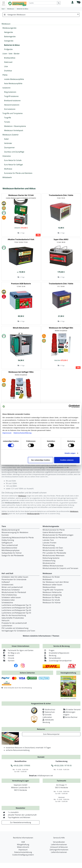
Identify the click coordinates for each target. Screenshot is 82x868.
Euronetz (5, 535)
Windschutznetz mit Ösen (53, 548)
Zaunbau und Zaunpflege (14, 152)
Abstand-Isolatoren (12, 105)
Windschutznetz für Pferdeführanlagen (58, 535)
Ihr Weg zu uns (11, 653)
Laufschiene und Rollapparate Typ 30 (16, 608)
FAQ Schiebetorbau (9, 595)
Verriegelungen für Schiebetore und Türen (18, 631)
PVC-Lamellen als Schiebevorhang (15, 628)
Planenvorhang (49, 545)
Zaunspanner (9, 148)
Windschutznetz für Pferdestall (55, 538)
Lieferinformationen (59, 845)
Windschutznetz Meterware (54, 555)
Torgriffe (8, 118)
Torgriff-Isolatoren (11, 96)
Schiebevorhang (49, 561)
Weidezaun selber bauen (52, 585)
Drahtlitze (8, 71)
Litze (6, 66)
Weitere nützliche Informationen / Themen (41, 636)
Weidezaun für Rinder (51, 577)
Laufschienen (7, 626)
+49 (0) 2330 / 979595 (20, 766)
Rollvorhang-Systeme (51, 558)
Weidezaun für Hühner (52, 603)
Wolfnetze (8, 169)
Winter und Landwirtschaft (12, 587)
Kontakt (8, 655)
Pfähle (5, 75)
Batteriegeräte (10, 37)
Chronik (8, 658)
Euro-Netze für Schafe (13, 160)
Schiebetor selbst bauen (11, 597)
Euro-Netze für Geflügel (13, 165)
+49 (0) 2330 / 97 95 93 (62, 766)
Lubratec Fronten (50, 543)
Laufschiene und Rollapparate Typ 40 (16, 610)
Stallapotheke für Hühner (12, 553)
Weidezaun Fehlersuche (52, 592)
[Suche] (43, 3)
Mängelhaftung (23, 845)
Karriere (8, 661)
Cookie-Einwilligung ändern (23, 855)
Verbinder (8, 143)
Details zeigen (70, 453)
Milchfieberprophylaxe (11, 550)
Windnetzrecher (49, 563)
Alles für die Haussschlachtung (14, 615)
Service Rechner (71, 717)
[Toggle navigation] (4, 3)
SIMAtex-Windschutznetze (53, 566)
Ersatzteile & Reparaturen (56, 653)
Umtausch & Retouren (59, 847)
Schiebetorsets (7, 585)
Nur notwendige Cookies (41, 460)
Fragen (49, 650)
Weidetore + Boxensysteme (15, 126)
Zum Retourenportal (51, 734)
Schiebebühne (7, 603)
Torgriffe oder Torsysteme (53, 590)
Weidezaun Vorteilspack (14, 130)
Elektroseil (8, 62)
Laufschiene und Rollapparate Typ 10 (16, 605)
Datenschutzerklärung (23, 433)
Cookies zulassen (67, 460)
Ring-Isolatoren (10, 92)
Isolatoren (6, 88)
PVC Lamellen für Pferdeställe (54, 553)
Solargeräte (9, 41)
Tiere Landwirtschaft (10, 545)
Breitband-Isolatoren (12, 101)
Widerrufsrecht (23, 847)
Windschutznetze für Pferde (54, 530)
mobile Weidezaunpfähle (14, 79)
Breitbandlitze (10, 58)
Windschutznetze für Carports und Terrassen (60, 568)
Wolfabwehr (47, 579)
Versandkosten (52, 658)
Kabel (6, 139)
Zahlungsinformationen (59, 850)
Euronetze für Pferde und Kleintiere (18, 173)
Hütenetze (7, 156)
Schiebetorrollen (8, 600)
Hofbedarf (6, 582)
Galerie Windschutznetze (53, 532)
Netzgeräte (9, 32)
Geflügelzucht (7, 543)
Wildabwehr (7, 177)
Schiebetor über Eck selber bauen (15, 577)
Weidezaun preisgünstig (52, 595)
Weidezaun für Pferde (51, 597)
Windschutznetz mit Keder (53, 550)
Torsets (7, 122)
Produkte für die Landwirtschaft (14, 623)
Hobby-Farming (8, 540)
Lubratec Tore (48, 540)
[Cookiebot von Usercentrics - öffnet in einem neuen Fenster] (70, 406)
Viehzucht (5, 620)
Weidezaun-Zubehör (11, 135)
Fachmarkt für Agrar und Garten (17, 650)
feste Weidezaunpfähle (13, 83)
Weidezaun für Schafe (51, 600)
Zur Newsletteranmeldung (21, 822)
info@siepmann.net (45, 776)
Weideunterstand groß (11, 530)
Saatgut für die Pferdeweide (13, 555)
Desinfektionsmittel (9, 548)
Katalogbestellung (68, 673)
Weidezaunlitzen (49, 587)
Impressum (7, 433)
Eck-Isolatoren (10, 109)
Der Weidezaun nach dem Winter (56, 582)
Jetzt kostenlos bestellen (68, 698)
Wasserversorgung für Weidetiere (15, 532)
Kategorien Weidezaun (41, 15)
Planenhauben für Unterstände (14, 579)
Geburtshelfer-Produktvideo (13, 618)
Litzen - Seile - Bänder (11, 54)
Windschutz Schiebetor (11, 590)
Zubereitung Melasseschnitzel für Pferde (18, 538)
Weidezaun (22, 496)
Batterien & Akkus (12, 45)
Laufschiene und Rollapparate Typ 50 (16, 613)
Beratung (49, 655)
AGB (23, 842)
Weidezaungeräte (9, 28)
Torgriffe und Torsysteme (12, 113)
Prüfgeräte (8, 49)
